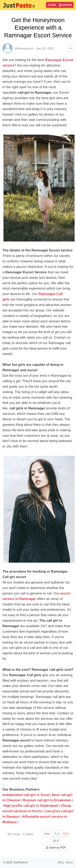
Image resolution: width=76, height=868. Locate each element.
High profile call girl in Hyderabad (31, 806)
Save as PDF (56, 848)
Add (52, 5)
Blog (61, 862)
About (69, 862)
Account (65, 5)
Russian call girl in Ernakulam (47, 800)
